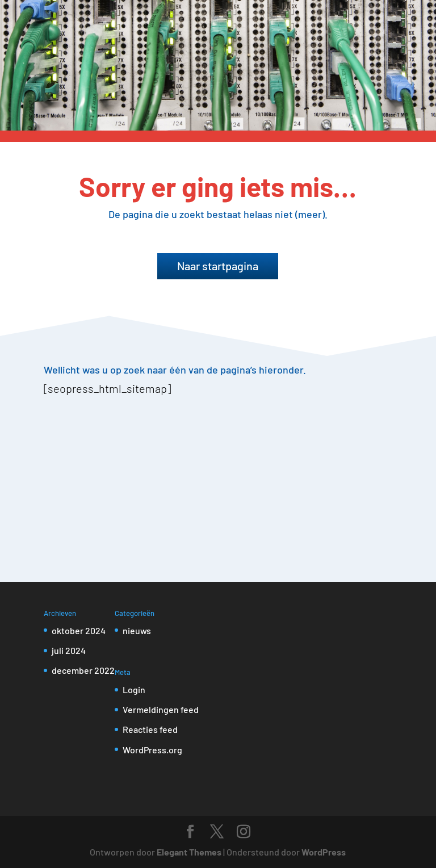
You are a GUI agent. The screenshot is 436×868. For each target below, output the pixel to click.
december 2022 (83, 670)
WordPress (324, 852)
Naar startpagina (218, 266)
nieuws (137, 630)
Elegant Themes (189, 852)
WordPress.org (152, 750)
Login (134, 689)
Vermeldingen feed (161, 709)
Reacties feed (150, 729)
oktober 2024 (79, 630)
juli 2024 (69, 650)
